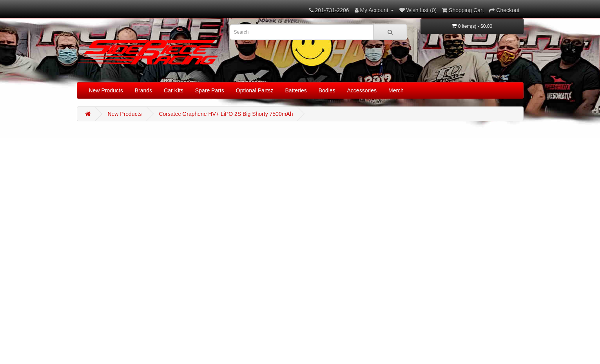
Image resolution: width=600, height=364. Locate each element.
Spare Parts (210, 90)
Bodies (327, 90)
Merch (396, 90)
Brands (143, 90)
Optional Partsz (255, 90)
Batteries (296, 90)
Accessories (362, 90)
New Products (106, 90)
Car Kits (174, 90)
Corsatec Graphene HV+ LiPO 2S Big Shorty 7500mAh (226, 114)
